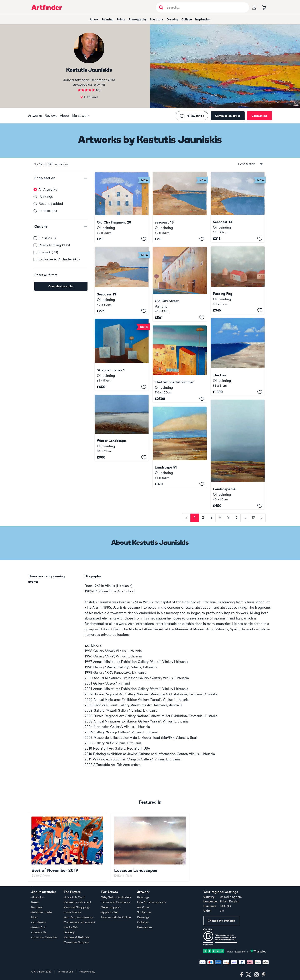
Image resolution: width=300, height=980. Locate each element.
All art (94, 19)
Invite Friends (73, 912)
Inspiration (203, 19)
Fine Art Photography (151, 902)
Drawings (143, 917)
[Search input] (205, 7)
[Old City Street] (180, 284)
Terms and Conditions (116, 902)
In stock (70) (48, 252)
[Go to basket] (264, 7)
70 (103, 85)
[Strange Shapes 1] (122, 355)
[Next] (261, 518)
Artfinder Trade (41, 912)
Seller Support (111, 907)
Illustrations (145, 927)
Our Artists (39, 922)
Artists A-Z (38, 927)
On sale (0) (47, 238)
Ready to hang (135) (54, 245)
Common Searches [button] (45, 937)
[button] (61, 178)
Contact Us (39, 932)
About (65, 116)
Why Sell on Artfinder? (116, 897)
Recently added (51, 204)
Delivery (69, 932)
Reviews (51, 116)
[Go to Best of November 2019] (67, 847)
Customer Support (76, 942)
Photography (137, 19)
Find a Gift (71, 927)
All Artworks (48, 189)
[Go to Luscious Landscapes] (150, 847)
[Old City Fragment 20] (122, 207)
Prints (121, 19)
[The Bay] (238, 357)
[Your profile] (254, 7)
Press (35, 902)
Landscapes (48, 211)
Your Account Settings (79, 917)
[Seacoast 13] (122, 281)
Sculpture (157, 19)
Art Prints (143, 907)
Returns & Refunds (77, 937)
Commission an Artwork (80, 922)
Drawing (172, 19)
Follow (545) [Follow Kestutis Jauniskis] (192, 116)
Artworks (35, 116)
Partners (37, 907)
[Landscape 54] (238, 455)
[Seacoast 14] (238, 207)
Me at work (81, 116)
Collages (143, 922)
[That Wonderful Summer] (180, 364)
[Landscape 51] (180, 447)
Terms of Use (65, 972)
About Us (37, 897)
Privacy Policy (87, 972)
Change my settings (221, 921)
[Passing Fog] (238, 280)
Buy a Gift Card (74, 897)
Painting (107, 19)
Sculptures (144, 912)
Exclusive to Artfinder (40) (59, 259)
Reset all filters (46, 275)
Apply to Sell (110, 912)
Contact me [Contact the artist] (259, 116)
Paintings (46, 197)
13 (253, 517)
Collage (187, 19)
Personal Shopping (76, 907)
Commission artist (228, 116)
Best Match (251, 164)
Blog (34, 917)
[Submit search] (161, 7)
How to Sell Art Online (116, 917)
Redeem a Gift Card (77, 902)
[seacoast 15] (180, 207)
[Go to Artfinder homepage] (47, 7)
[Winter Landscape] (122, 428)
